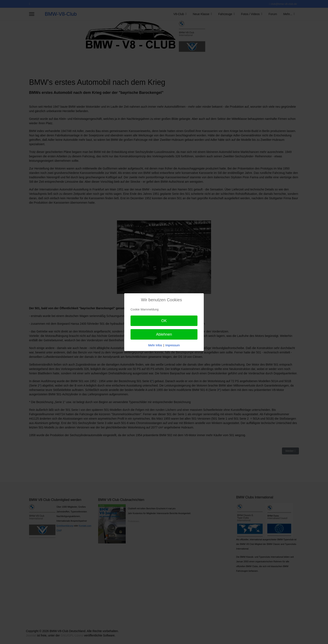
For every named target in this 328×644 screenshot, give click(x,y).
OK (164, 321)
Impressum (172, 345)
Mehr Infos (155, 345)
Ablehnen (164, 334)
